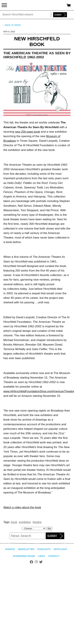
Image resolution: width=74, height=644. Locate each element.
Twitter (41, 562)
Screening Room (24, 556)
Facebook (31, 562)
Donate (10, 549)
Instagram (36, 562)
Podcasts (44, 549)
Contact (54, 556)
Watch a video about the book (22, 507)
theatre (37, 522)
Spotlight (60, 549)
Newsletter (26, 549)
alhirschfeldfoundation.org (14, 5)
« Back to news (12, 25)
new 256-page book (27, 132)
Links (42, 556)
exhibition (25, 522)
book (14, 522)
